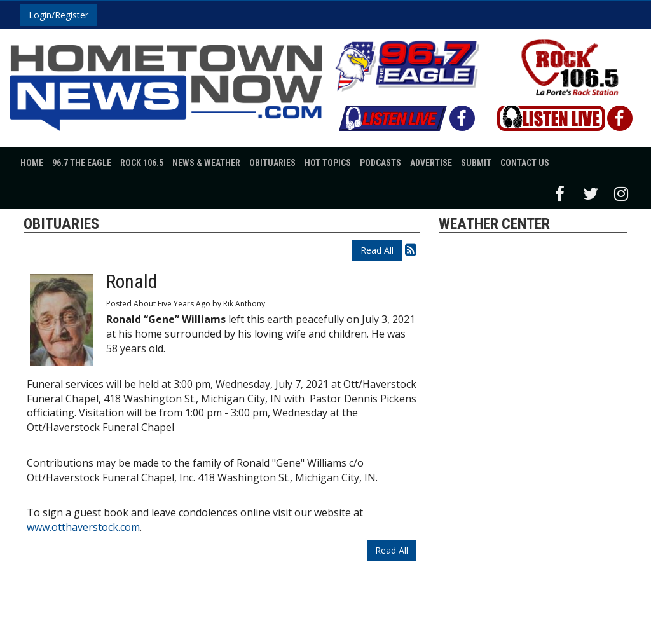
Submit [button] (476, 163)
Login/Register (58, 15)
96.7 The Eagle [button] (82, 163)
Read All (377, 250)
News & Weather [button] (206, 163)
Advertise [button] (431, 163)
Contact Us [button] (525, 163)
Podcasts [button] (380, 163)
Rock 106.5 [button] (142, 163)
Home (32, 163)
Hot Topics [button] (328, 163)
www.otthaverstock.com (83, 527)
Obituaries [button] (272, 163)
